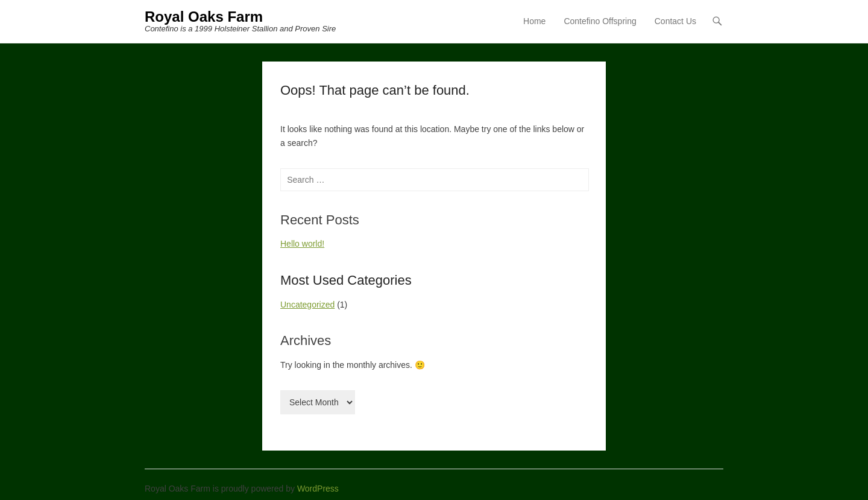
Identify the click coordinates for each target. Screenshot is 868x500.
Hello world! (302, 244)
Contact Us (675, 21)
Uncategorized (307, 305)
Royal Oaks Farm (204, 17)
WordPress (318, 489)
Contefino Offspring (600, 21)
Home (534, 21)
